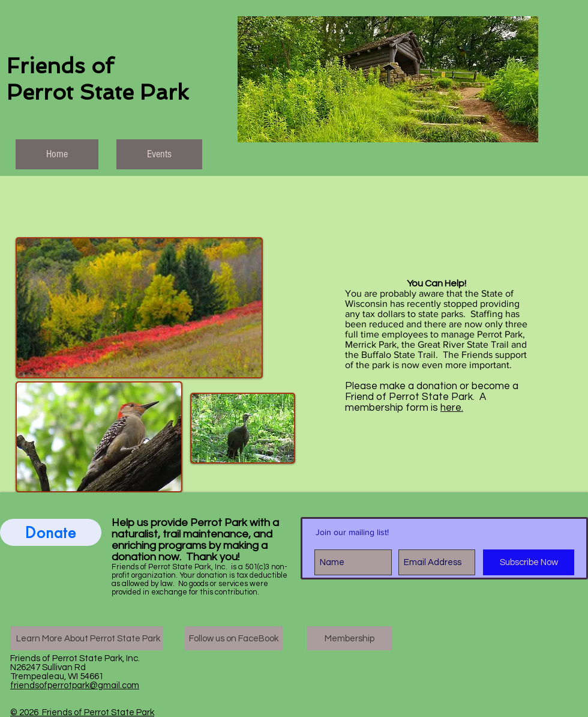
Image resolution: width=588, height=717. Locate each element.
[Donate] (51, 532)
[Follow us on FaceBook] (234, 638)
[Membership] (349, 638)
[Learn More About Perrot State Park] (87, 638)
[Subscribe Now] (529, 562)
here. (452, 408)
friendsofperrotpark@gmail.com (75, 685)
